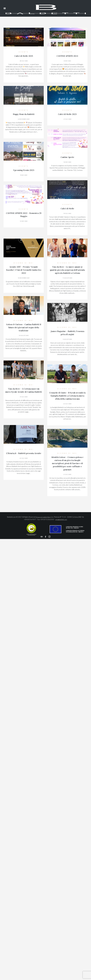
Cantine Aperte (67, 157)
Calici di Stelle (67, 208)
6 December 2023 (24, 119)
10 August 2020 (24, 335)
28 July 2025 (24, 60)
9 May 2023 (24, 175)
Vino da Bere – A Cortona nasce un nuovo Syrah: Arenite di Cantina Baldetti (24, 392)
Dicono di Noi (24, 263)
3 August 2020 (67, 339)
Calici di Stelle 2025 (24, 56)
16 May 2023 (67, 162)
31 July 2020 (24, 400)
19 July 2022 (67, 213)
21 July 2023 (67, 119)
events (24, 52)
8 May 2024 (67, 60)
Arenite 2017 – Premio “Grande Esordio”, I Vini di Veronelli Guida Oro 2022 (24, 270)
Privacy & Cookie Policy (43, 517)
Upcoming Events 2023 (24, 170)
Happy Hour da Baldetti (24, 114)
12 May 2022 (24, 221)
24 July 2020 (67, 403)
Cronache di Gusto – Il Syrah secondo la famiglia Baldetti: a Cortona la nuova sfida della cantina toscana (67, 396)
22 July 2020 (24, 461)
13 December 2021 (24, 278)
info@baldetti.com (61, 519)
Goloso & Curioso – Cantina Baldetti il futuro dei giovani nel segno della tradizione (24, 327)
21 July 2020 (67, 474)
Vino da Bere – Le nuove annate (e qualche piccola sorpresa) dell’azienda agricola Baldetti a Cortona (67, 270)
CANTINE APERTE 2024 (67, 56)
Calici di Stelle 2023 (67, 114)
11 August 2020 (67, 278)
